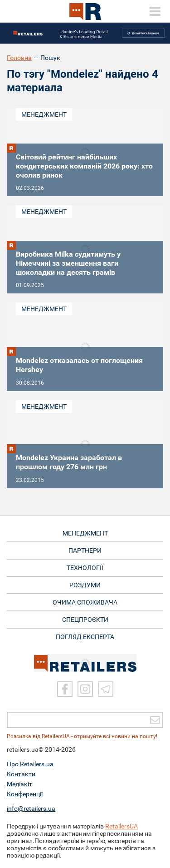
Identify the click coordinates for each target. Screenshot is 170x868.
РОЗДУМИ (85, 585)
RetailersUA (121, 826)
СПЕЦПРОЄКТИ (85, 620)
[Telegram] (106, 689)
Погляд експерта (85, 637)
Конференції (25, 794)
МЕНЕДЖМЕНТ (85, 533)
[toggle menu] (155, 11)
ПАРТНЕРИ (85, 551)
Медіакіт (19, 784)
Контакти (21, 774)
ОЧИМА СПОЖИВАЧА (85, 602)
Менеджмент (44, 114)
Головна (19, 58)
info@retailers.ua (31, 808)
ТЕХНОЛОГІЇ (85, 568)
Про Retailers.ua (30, 764)
